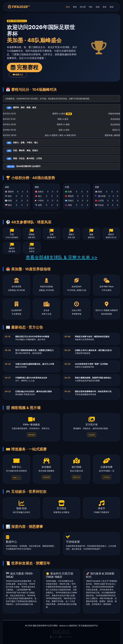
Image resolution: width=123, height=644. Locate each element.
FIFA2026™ (19, 7)
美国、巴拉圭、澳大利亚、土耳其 (24, 159)
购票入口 (18, 75)
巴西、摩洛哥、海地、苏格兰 (22, 151)
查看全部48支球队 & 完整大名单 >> (61, 257)
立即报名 (107, 477)
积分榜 (83, 7)
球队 (91, 7)
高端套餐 (46, 477)
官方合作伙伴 (67, 637)
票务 (105, 7)
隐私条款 (61, 632)
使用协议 (55, 637)
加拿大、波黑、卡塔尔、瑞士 (22, 143)
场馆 (98, 7)
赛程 (75, 7)
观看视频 (31, 435)
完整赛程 (25, 67)
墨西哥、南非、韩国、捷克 (21, 108)
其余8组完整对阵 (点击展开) (24, 166)
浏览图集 (92, 435)
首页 (68, 7)
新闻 (112, 7)
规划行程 (77, 477)
